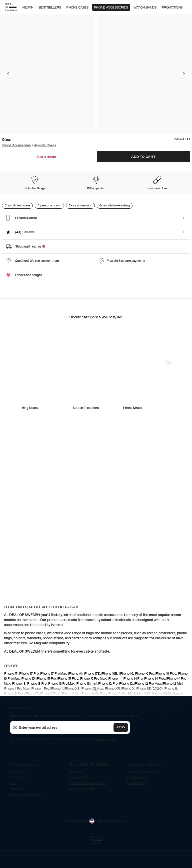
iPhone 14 (115, 704)
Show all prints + (178, 171)
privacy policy (106, 764)
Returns (16, 814)
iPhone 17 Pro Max (53, 699)
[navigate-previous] (174, 392)
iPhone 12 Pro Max (148, 709)
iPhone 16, (127, 699)
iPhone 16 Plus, (166, 699)
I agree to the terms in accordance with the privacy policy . (67, 764)
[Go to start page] (12, 7)
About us (76, 797)
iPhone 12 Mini (172, 709)
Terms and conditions (144, 797)
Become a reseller (82, 814)
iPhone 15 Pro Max (93, 704)
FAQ (13, 808)
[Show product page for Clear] (14, 196)
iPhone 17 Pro (29, 699)
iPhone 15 (28, 704)
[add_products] (62, 423)
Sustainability (79, 802)
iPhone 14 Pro (132, 704)
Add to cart (143, 157)
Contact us (19, 802)
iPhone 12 (126, 709)
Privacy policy (137, 802)
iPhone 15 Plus (68, 704)
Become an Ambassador (87, 808)
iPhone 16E (109, 699)
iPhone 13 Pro (37, 709)
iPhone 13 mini (86, 709)
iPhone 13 (19, 709)
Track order (19, 797)
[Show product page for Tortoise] (144, 196)
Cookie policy (137, 808)
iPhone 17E (92, 699)
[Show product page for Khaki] (66, 196)
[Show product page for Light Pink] (118, 196)
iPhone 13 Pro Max (61, 709)
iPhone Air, (76, 699)
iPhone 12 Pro (108, 709)
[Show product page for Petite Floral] (92, 196)
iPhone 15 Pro (46, 704)
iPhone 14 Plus (154, 704)
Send (121, 753)
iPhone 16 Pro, (144, 699)
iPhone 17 (11, 699)
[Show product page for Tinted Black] (40, 196)
